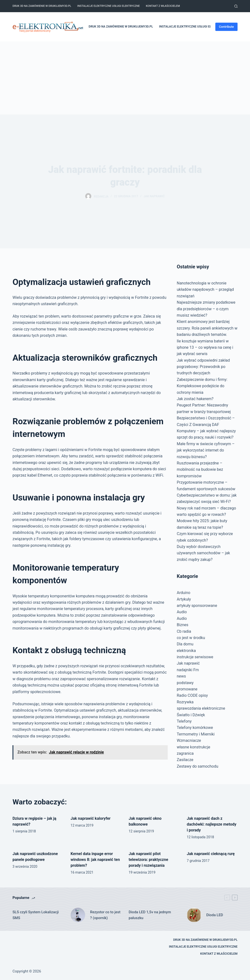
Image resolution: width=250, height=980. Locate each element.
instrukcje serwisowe (195, 657)
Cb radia (184, 631)
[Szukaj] (236, 6)
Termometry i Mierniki (196, 734)
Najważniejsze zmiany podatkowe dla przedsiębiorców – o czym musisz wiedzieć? (206, 309)
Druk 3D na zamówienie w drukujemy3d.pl (42, 6)
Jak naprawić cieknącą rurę (211, 854)
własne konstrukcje (193, 747)
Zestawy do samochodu (198, 766)
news (181, 676)
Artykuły (184, 599)
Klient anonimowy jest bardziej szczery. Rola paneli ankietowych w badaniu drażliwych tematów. (207, 328)
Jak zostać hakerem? (195, 399)
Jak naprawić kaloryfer (91, 818)
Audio (182, 612)
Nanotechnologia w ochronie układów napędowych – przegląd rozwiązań (205, 290)
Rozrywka (185, 702)
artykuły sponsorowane (197, 606)
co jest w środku (191, 638)
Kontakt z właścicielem (163, 6)
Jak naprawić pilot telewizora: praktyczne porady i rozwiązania (148, 860)
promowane (187, 689)
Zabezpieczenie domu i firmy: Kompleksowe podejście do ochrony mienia (202, 386)
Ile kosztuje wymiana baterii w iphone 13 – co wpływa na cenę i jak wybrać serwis (205, 348)
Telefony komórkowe (195, 728)
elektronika (186, 651)
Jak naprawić (154, 196)
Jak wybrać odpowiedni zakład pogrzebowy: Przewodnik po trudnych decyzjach (203, 367)
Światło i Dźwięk (191, 715)
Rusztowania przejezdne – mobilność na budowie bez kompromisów (200, 470)
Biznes (182, 625)
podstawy (185, 683)
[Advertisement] (125, 78)
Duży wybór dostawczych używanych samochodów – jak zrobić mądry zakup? (203, 553)
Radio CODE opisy (192, 695)
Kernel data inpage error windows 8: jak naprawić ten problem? (95, 860)
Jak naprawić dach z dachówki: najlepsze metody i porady (212, 824)
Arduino (183, 593)
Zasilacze (185, 760)
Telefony (184, 721)
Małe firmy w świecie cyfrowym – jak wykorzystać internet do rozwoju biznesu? (206, 450)
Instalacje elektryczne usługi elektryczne (109, 6)
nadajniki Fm (188, 670)
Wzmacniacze (189, 740)
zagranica (185, 753)
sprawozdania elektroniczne (201, 708)
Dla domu (185, 644)
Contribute (226, 27)
